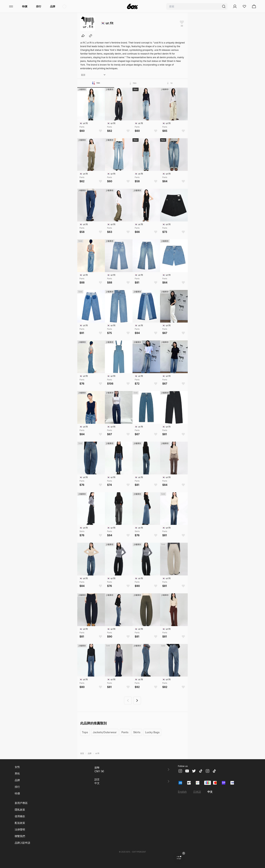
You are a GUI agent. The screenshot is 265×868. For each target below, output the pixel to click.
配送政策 (20, 823)
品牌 (53, 6)
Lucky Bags (152, 732)
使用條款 (20, 816)
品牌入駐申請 (22, 843)
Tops (85, 732)
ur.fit (97, 753)
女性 (17, 767)
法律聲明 (20, 829)
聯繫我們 (20, 836)
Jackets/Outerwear (105, 732)
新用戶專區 (21, 803)
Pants (125, 732)
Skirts (137, 732)
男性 (17, 773)
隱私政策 (20, 810)
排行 (39, 6)
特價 (25, 6)
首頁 (82, 753)
